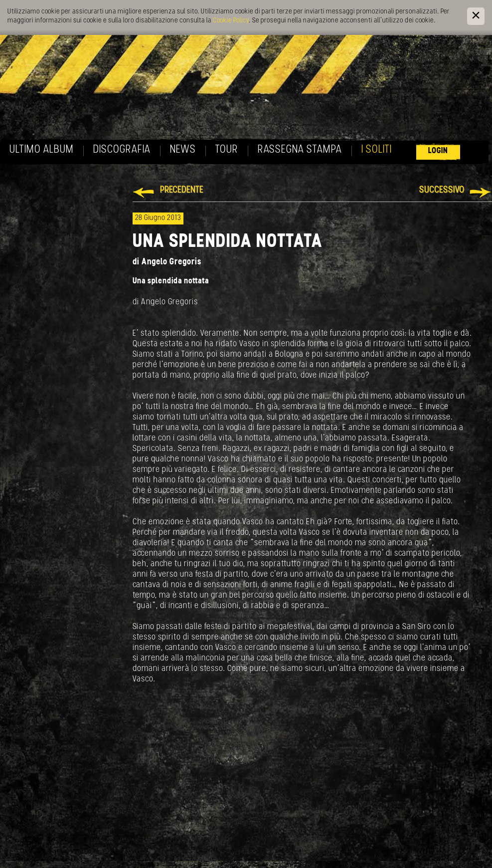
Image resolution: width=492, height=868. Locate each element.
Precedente (182, 190)
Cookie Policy (231, 21)
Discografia (122, 150)
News (183, 150)
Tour (227, 150)
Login (438, 151)
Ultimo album (42, 150)
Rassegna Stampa (300, 150)
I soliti (377, 150)
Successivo (442, 190)
